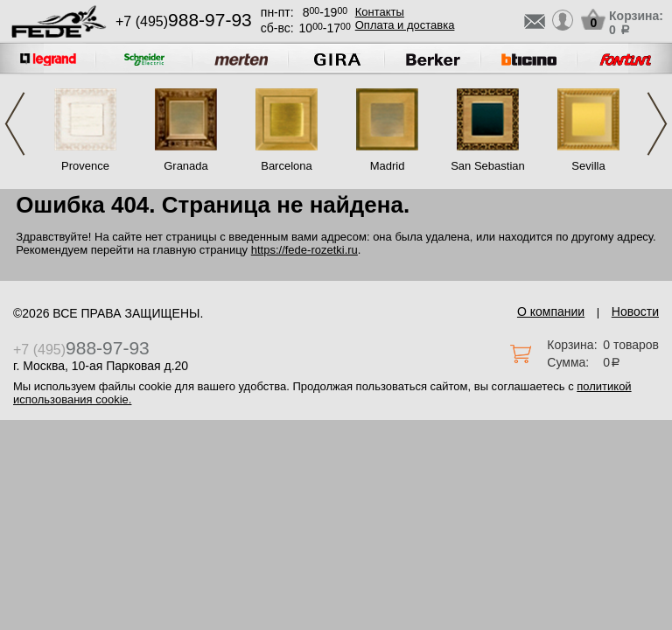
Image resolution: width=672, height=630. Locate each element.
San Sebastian (488, 166)
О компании (551, 311)
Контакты (380, 12)
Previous (15, 124)
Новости (635, 311)
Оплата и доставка (405, 25)
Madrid (388, 166)
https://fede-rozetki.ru (304, 250)
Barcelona (287, 166)
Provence (85, 166)
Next (657, 124)
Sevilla (588, 166)
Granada (186, 166)
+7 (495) (184, 21)
